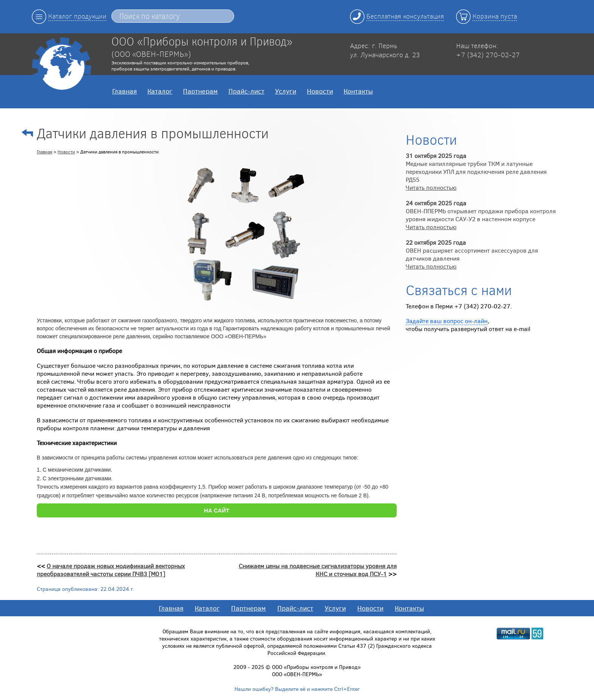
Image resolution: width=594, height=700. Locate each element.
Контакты (358, 91)
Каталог (160, 91)
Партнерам (200, 91)
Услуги (286, 91)
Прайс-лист (246, 91)
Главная (124, 91)
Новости (320, 91)
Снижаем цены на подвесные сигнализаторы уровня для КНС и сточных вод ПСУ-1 (318, 570)
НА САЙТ (216, 510)
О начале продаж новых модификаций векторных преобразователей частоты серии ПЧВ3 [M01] (111, 570)
